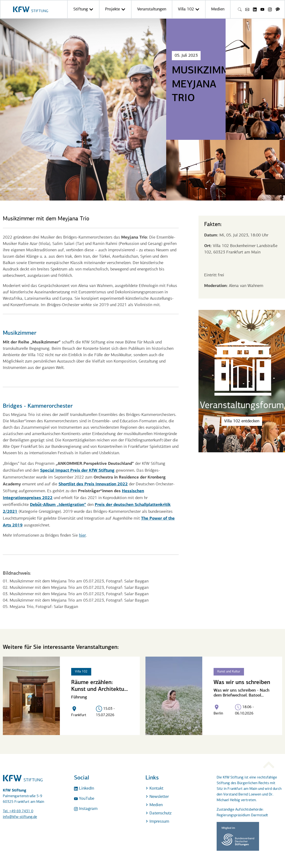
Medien (218, 9)
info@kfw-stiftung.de (20, 817)
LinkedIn (84, 789)
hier (82, 536)
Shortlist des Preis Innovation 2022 (93, 484)
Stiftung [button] (83, 9)
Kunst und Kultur (229, 672)
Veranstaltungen (152, 9)
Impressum (157, 822)
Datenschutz (158, 813)
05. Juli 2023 (186, 56)
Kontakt (154, 789)
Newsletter (157, 797)
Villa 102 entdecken (242, 421)
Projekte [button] (115, 9)
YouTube (84, 799)
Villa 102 (81, 672)
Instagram (86, 809)
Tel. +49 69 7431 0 (18, 811)
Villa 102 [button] (189, 9)
